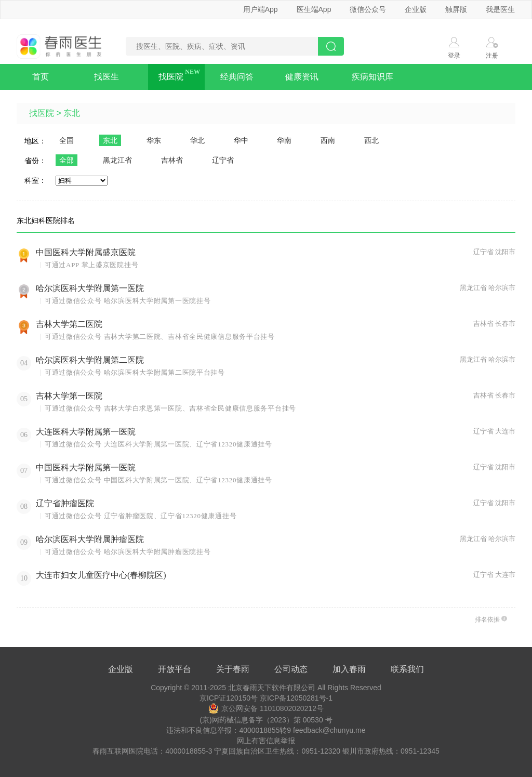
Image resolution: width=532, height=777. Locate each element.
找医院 (171, 77)
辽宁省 (223, 160)
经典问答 (237, 77)
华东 (154, 140)
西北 (371, 140)
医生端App (314, 9)
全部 (66, 160)
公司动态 (291, 669)
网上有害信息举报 (266, 741)
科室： (35, 180)
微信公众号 (368, 9)
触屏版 (456, 9)
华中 (241, 140)
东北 (72, 113)
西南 (328, 140)
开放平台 (175, 669)
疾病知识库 (373, 77)
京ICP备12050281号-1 (296, 698)
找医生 (107, 77)
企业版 (416, 9)
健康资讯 (302, 77)
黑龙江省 (117, 160)
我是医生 (500, 9)
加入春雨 (349, 669)
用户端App (261, 9)
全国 (66, 140)
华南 (284, 140)
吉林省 (172, 160)
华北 (197, 140)
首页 (41, 77)
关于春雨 (233, 669)
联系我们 (407, 669)
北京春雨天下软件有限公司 (272, 688)
